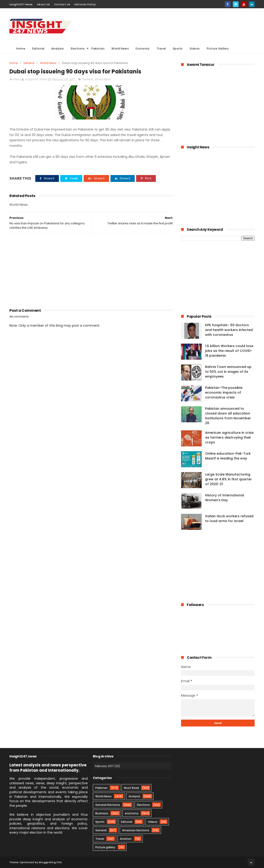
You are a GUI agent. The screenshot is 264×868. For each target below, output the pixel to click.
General (29, 63)
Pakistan (98, 49)
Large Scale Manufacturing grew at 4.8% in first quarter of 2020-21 (228, 479)
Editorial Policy (85, 4)
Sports (178, 49)
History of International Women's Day (225, 498)
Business (102, 813)
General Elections (108, 805)
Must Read (131, 788)
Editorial (38, 49)
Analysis (58, 49)
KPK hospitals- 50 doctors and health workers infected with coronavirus (229, 330)
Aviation (126, 839)
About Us (43, 4)
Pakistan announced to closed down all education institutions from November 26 (228, 416)
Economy (143, 49)
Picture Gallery (218, 49)
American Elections (136, 830)
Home (21, 49)
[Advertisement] (171, 25)
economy (132, 813)
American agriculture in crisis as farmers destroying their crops (229, 437)
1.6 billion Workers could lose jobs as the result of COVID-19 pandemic (229, 351)
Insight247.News (21, 4)
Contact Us (62, 4)
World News (120, 49)
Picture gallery (105, 847)
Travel (161, 49)
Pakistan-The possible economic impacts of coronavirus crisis (224, 392)
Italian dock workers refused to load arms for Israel (229, 519)
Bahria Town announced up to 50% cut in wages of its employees (228, 372)
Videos (195, 49)
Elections (78, 49)
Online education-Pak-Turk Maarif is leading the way (228, 456)
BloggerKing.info (51, 862)
